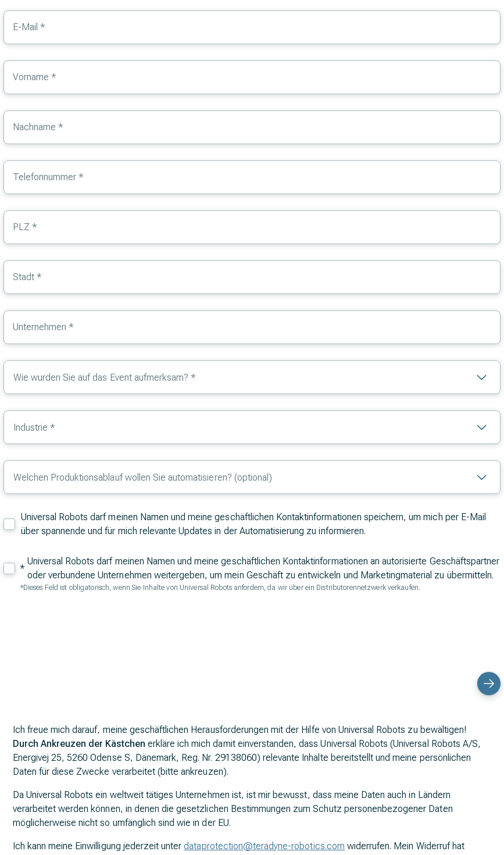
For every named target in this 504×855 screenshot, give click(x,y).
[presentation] (412, 631)
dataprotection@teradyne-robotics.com (264, 846)
